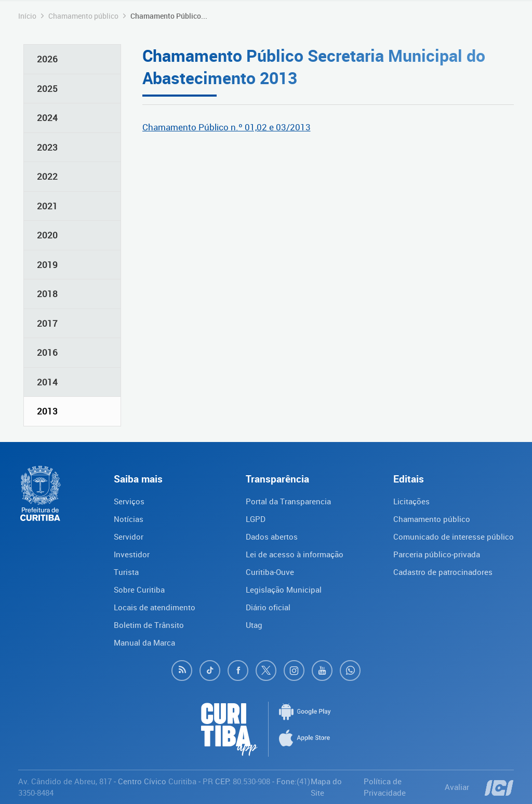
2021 (47, 206)
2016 (47, 352)
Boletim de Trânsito (149, 625)
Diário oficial (268, 607)
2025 (47, 89)
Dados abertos (272, 537)
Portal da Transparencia (288, 501)
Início (27, 16)
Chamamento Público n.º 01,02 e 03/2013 (227, 127)
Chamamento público (83, 16)
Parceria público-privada (437, 554)
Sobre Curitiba (139, 589)
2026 (47, 59)
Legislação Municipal (284, 589)
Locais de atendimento (155, 607)
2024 (47, 118)
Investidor (132, 554)
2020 (47, 235)
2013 (47, 411)
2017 (47, 323)
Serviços (129, 501)
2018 (47, 294)
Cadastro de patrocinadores (443, 572)
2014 (47, 382)
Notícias (129, 519)
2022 (47, 176)
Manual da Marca (144, 642)
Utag (254, 625)
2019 (47, 265)
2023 (47, 147)
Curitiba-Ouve (270, 572)
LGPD (256, 519)
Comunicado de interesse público (454, 537)
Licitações (411, 501)
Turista (126, 572)
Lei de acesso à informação (295, 554)
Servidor (129, 537)
